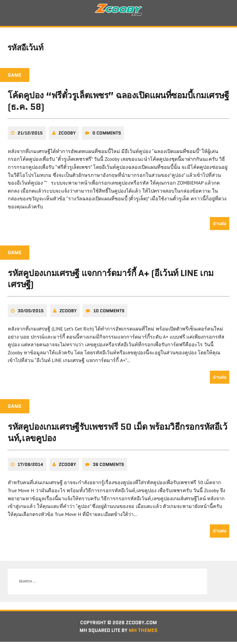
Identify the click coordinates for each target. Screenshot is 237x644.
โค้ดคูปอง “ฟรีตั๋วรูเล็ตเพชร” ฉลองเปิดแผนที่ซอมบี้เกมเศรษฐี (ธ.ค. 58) (118, 103)
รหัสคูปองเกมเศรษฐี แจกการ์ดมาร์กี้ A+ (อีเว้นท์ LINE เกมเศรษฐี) (111, 280)
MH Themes (145, 632)
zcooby (67, 135)
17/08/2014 (30, 466)
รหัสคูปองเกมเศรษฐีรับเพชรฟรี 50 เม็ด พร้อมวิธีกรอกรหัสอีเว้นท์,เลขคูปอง (118, 434)
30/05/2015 (31, 312)
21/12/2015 (30, 135)
